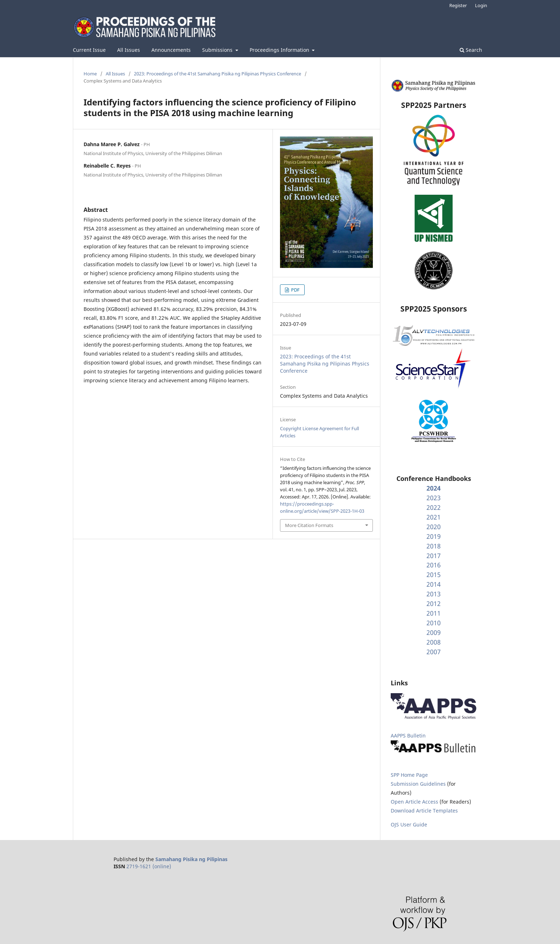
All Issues (129, 50)
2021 (434, 517)
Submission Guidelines (419, 784)
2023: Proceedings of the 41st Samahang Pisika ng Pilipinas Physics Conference (217, 74)
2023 (434, 498)
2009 (434, 632)
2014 (434, 584)
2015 (434, 575)
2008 (434, 642)
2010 (434, 623)
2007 (434, 652)
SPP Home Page (409, 775)
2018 (434, 546)
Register (458, 5)
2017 (434, 556)
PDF (295, 290)
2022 (434, 507)
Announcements (171, 50)
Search (471, 50)
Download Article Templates (424, 811)
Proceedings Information (280, 50)
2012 (434, 603)
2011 (434, 613)
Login (481, 5)
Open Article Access (414, 802)
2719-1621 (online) (149, 866)
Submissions (218, 50)
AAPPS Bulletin (408, 736)
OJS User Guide (409, 824)
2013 (434, 594)
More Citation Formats (309, 525)
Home (90, 74)
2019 (434, 536)
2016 (434, 565)
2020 (434, 527)
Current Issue (89, 50)
